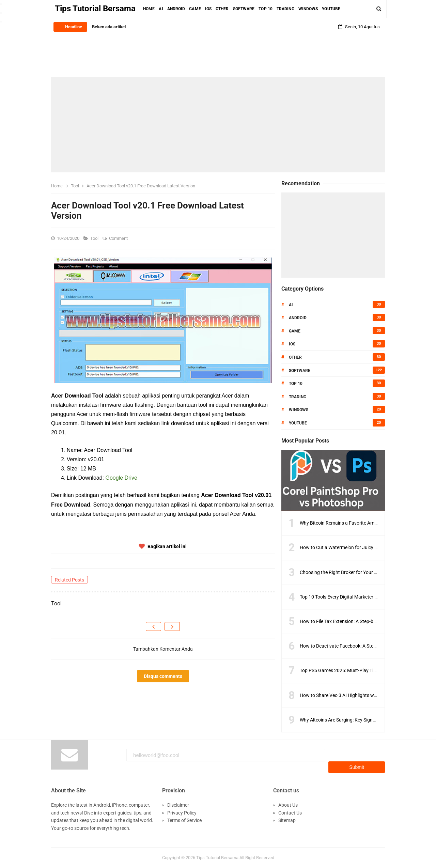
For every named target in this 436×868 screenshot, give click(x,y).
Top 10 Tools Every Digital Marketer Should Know (351, 597)
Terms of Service (184, 817)
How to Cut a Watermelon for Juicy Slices (343, 547)
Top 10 (296, 384)
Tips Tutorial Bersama (217, 854)
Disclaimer (178, 802)
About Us (288, 802)
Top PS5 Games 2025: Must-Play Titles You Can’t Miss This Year (367, 670)
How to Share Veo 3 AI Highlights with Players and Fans (358, 695)
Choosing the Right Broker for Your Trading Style (351, 572)
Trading (298, 397)
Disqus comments (163, 676)
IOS (292, 344)
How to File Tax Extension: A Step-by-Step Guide (350, 621)
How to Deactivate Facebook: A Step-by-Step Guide (353, 646)
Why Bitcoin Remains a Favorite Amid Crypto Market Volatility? (365, 523)
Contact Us (290, 809)
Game (295, 331)
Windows (299, 410)
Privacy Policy (182, 809)
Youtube (298, 423)
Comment (119, 238)
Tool (95, 238)
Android (298, 318)
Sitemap (287, 817)
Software (300, 371)
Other (295, 357)
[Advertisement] (218, 125)
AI (291, 305)
